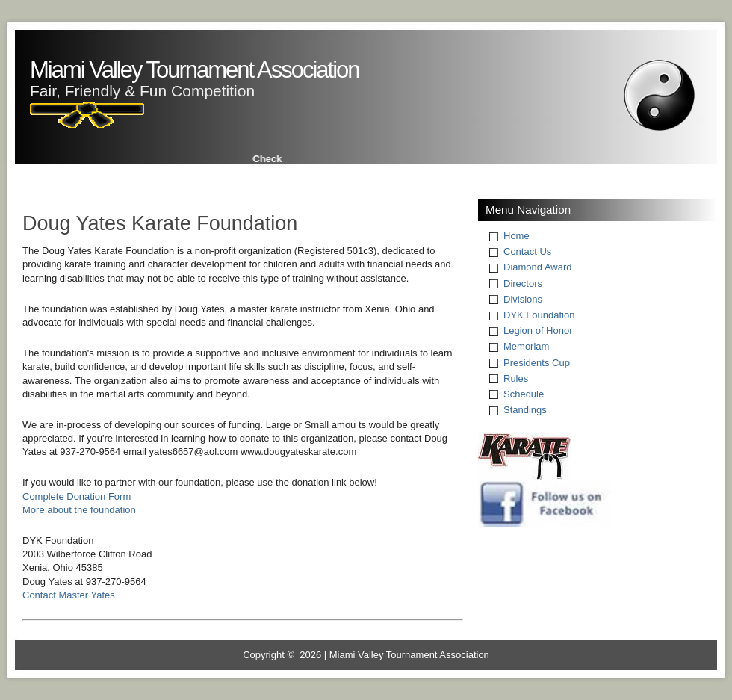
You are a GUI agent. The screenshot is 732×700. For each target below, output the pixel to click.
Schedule (524, 394)
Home (517, 236)
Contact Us (527, 251)
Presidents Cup (537, 363)
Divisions (523, 299)
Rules (516, 378)
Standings (525, 410)
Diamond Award (538, 267)
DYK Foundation (539, 315)
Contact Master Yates (69, 595)
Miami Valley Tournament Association (195, 70)
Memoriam (526, 346)
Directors (523, 284)
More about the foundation (79, 510)
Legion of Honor (538, 331)
